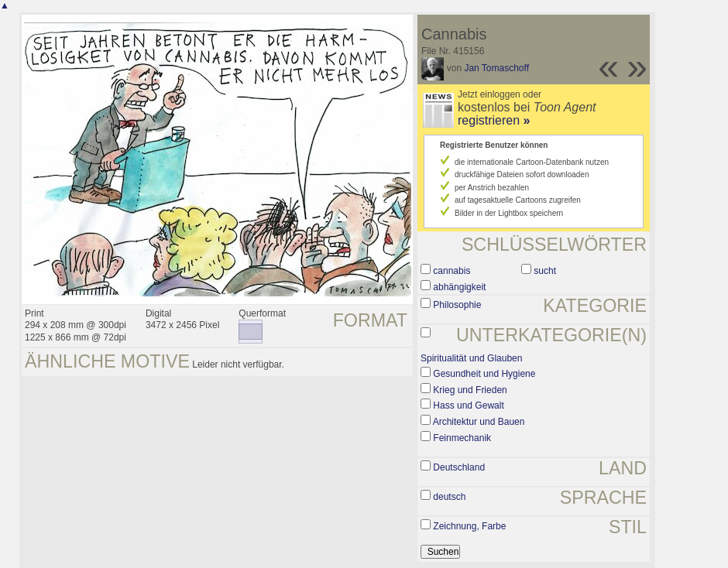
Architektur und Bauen (479, 422)
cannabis (452, 271)
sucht (545, 271)
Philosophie (457, 305)
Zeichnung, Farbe (469, 526)
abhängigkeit (459, 287)
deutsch (449, 497)
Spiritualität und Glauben (471, 358)
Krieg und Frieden (470, 390)
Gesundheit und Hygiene (484, 374)
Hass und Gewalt (468, 405)
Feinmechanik (462, 438)
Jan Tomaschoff (496, 68)
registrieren (494, 120)
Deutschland (459, 467)
